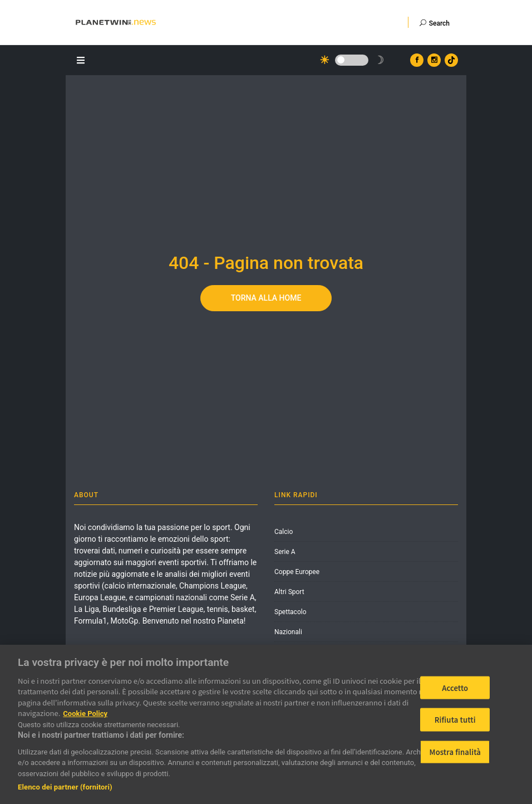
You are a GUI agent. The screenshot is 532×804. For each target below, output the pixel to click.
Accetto (455, 687)
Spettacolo (290, 612)
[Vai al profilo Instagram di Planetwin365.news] (434, 60)
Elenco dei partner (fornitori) (65, 787)
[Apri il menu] (82, 59)
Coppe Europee (297, 572)
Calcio (284, 532)
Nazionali (288, 632)
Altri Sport (289, 592)
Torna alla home (266, 298)
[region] (266, 724)
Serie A (285, 552)
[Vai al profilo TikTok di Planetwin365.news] (451, 60)
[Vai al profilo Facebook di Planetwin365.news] (417, 60)
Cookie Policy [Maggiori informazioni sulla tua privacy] (85, 714)
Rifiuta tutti (455, 720)
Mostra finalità (455, 752)
